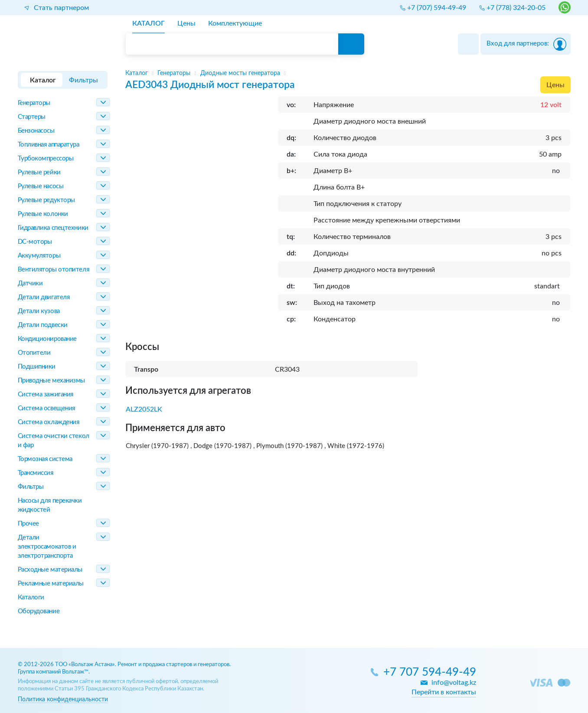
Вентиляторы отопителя (54, 270)
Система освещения (46, 408)
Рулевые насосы (41, 186)
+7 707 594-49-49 (430, 672)
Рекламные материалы (51, 584)
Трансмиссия (36, 473)
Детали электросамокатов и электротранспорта (47, 547)
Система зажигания (46, 394)
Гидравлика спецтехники (53, 228)
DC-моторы (35, 242)
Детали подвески (43, 325)
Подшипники (37, 367)
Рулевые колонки (43, 214)
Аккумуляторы (39, 256)
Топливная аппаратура (49, 145)
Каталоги (31, 597)
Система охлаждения (49, 422)
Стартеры (32, 117)
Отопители (34, 353)
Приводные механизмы (51, 381)
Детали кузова (39, 311)
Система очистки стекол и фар (54, 441)
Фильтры (31, 487)
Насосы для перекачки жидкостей (50, 505)
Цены (555, 85)
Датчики (30, 283)
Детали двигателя (44, 297)
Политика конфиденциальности (63, 699)
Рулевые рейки (39, 172)
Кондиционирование (47, 339)
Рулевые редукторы (46, 200)
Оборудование (39, 611)
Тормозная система (45, 459)
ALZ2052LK (144, 409)
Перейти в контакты (444, 692)
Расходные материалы (50, 570)
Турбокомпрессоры (46, 159)
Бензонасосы (36, 131)
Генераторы (34, 103)
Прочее (28, 524)
